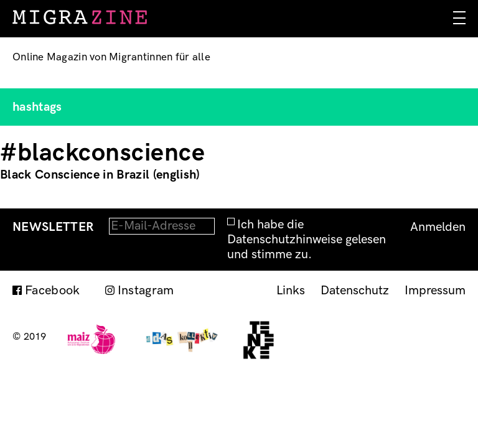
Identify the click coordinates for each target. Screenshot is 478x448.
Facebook (53, 291)
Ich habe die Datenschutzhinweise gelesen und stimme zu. (307, 240)
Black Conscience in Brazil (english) (100, 175)
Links (291, 291)
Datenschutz (355, 291)
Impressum (435, 291)
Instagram (146, 291)
